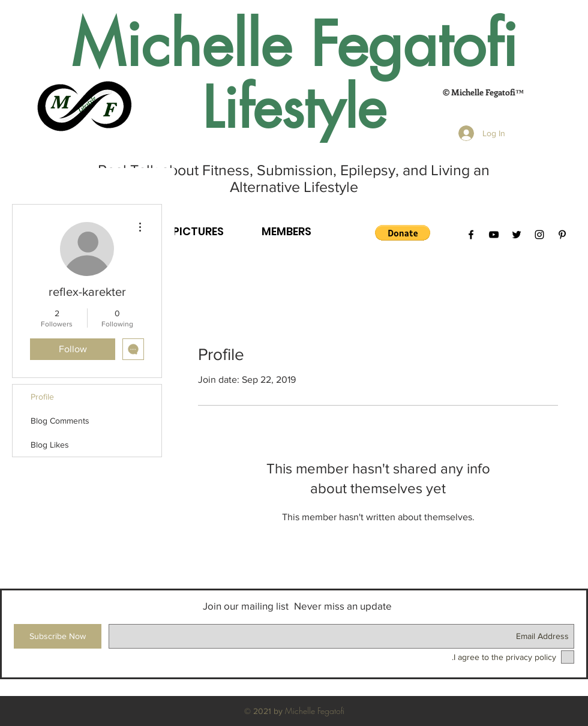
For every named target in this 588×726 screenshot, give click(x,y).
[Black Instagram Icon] (539, 235)
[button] (403, 233)
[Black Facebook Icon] (471, 235)
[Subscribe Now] (58, 636)
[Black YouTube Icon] (494, 235)
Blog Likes (50, 445)
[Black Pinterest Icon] (562, 235)
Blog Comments (60, 421)
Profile (42, 397)
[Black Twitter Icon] (517, 235)
